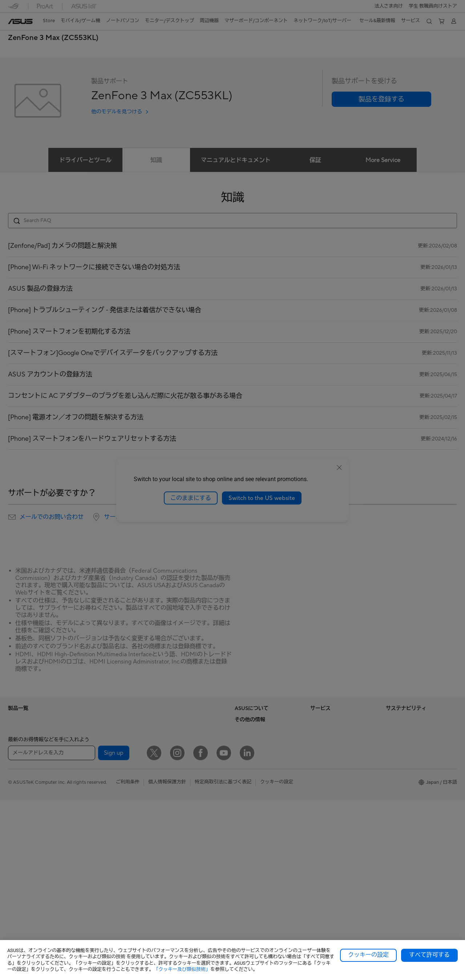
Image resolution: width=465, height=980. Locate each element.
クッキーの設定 (368, 955)
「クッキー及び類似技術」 (182, 969)
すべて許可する (429, 955)
